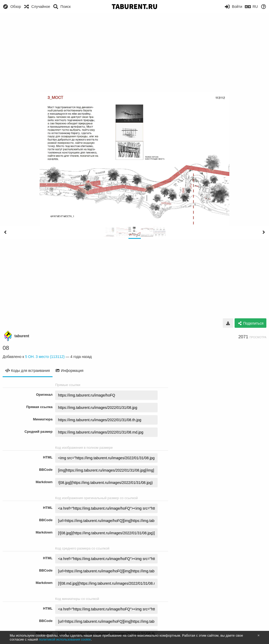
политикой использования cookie (65, 639)
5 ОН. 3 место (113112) (45, 357)
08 (6, 348)
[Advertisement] (134, 52)
